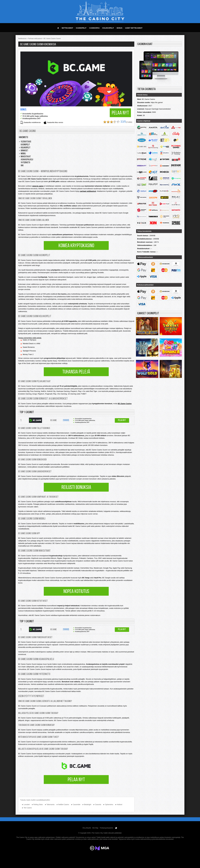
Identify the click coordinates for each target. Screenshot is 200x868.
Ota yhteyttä (87, 828)
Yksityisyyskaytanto (106, 828)
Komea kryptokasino (76, 246)
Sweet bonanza (171, 348)
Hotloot (120, 804)
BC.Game (54, 420)
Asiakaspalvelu (27, 160)
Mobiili (23, 154)
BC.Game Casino (125, 404)
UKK (22, 166)
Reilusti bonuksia (76, 488)
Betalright (88, 804)
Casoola (98, 804)
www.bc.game (38, 186)
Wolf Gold (147, 370)
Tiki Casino (28, 808)
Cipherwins (109, 804)
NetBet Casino (64, 804)
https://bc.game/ (157, 102)
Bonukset (24, 151)
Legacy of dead (171, 370)
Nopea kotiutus (76, 592)
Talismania (50, 804)
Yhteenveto (25, 163)
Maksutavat (26, 157)
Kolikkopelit (26, 148)
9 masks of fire (171, 327)
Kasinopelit (25, 145)
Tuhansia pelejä (76, 372)
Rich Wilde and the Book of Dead (147, 327)
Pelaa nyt (120, 113)
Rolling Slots (38, 804)
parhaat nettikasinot (88, 191)
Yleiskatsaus (26, 142)
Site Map (95, 828)
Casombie (77, 804)
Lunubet (27, 804)
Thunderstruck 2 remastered (147, 348)
